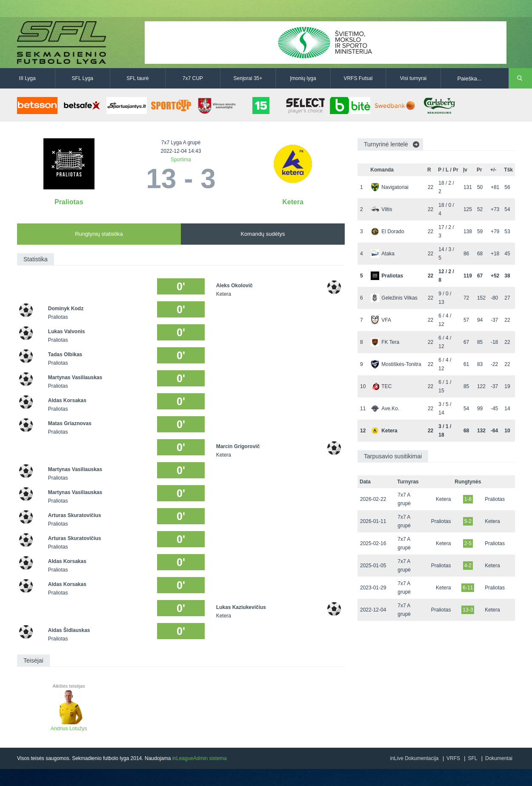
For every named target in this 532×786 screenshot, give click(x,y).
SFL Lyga (83, 78)
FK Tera (385, 342)
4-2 (468, 566)
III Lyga (27, 78)
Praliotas (69, 202)
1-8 (468, 499)
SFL (472, 758)
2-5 (468, 543)
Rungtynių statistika (99, 234)
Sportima (181, 160)
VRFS (453, 758)
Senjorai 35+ (248, 78)
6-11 (468, 588)
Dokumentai (499, 758)
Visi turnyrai (413, 78)
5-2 (468, 521)
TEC (381, 386)
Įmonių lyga (303, 78)
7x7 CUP (193, 78)
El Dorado (387, 232)
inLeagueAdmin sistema (200, 758)
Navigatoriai (389, 187)
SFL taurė (137, 78)
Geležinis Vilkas (394, 298)
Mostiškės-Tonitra (396, 364)
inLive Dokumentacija (414, 758)
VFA (381, 320)
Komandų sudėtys (263, 234)
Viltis (381, 209)
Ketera (293, 202)
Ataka (383, 254)
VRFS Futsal (358, 78)
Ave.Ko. (385, 409)
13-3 (468, 610)
